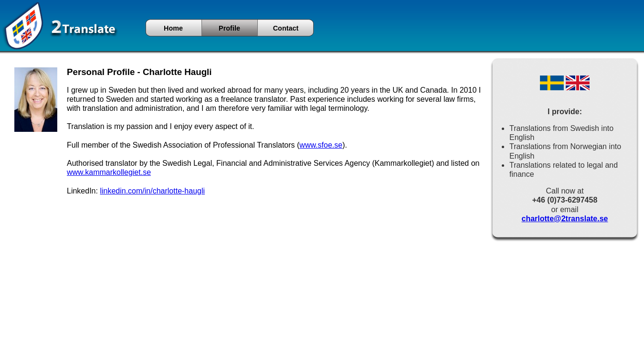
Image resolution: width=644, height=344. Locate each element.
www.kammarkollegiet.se (109, 172)
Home (173, 28)
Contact (286, 28)
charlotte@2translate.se (565, 219)
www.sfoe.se (321, 145)
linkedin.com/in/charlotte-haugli (152, 191)
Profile (229, 28)
